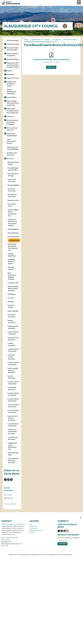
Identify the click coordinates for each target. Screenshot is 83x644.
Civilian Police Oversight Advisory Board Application (13, 111)
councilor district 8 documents (13, 411)
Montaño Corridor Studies (14, 163)
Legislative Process (13, 78)
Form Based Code (70, 40)
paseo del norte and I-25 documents (13, 418)
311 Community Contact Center (14, 524)
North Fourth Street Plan (12, 196)
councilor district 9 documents (13, 406)
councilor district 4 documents (13, 383)
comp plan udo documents (13, 438)
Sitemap (32, 532)
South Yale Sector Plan (12, 190)
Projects (9, 71)
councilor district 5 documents (13, 350)
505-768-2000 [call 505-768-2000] (13, 538)
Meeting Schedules (13, 59)
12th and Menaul (13, 233)
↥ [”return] (81, 518)
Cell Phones (12, 294)
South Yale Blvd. (13, 311)
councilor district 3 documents (13, 364)
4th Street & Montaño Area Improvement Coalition (13, 223)
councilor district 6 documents (13, 400)
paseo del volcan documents (13, 339)
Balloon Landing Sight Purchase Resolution (13, 289)
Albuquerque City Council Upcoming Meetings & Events (13, 65)
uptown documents (12, 377)
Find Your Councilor (13, 44)
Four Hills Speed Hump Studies (13, 169)
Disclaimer (33, 526)
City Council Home (13, 40)
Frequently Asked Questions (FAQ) (12, 49)
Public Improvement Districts (11, 141)
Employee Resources (36, 530)
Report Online (6, 540)
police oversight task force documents (13, 370)
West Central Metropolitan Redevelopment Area (13, 247)
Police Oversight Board (13, 454)
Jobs (31, 524)
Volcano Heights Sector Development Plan (13, 213)
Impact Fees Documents (12, 180)
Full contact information (10, 504)
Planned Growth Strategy (13, 175)
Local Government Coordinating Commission (13, 122)
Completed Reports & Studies (12, 262)
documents (57, 40)
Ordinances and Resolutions (12, 154)
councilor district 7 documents (13, 425)
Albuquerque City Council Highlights (13, 148)
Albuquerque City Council (40, 40)
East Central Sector (12, 205)
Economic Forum (13, 283)
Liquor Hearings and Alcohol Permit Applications (13, 103)
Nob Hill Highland (14, 185)
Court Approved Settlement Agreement (13, 461)
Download (51, 67)
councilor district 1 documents (13, 333)
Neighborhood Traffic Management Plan (13, 446)
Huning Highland (13, 229)
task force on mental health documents (12, 432)
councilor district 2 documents (13, 394)
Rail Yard (11, 302)
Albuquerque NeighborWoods (12, 135)
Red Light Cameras (11, 268)
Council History (12, 97)
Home (26, 40)
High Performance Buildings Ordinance (12, 276)
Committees (11, 74)
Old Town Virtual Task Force (12, 129)
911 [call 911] (11, 542)
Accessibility (34, 528)
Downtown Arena (14, 200)
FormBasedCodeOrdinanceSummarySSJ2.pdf (51, 59)
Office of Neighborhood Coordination (11, 92)
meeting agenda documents (13, 327)
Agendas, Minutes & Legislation (12, 55)
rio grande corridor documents (12, 357)
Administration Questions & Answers (11, 84)
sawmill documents (12, 344)
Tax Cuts (11, 298)
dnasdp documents (12, 321)
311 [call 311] (6, 538)
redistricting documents (12, 388)
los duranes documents (12, 316)
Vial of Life (10, 117)
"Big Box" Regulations (12, 255)
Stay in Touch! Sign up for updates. (68, 538)
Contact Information (9, 489)
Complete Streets (11, 306)
